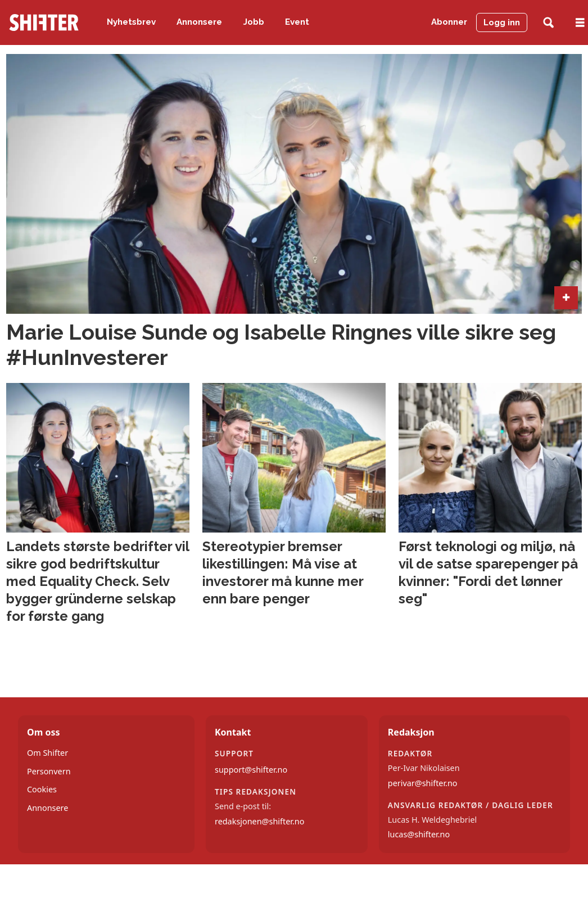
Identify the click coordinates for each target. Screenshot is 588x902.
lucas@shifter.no (419, 834)
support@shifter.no (251, 770)
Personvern (49, 771)
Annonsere (199, 22)
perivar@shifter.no (423, 783)
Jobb (254, 22)
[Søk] (548, 23)
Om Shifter (48, 753)
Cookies (42, 789)
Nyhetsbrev (131, 22)
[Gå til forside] (44, 22)
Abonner (449, 22)
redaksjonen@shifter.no (259, 821)
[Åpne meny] (580, 23)
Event (297, 22)
